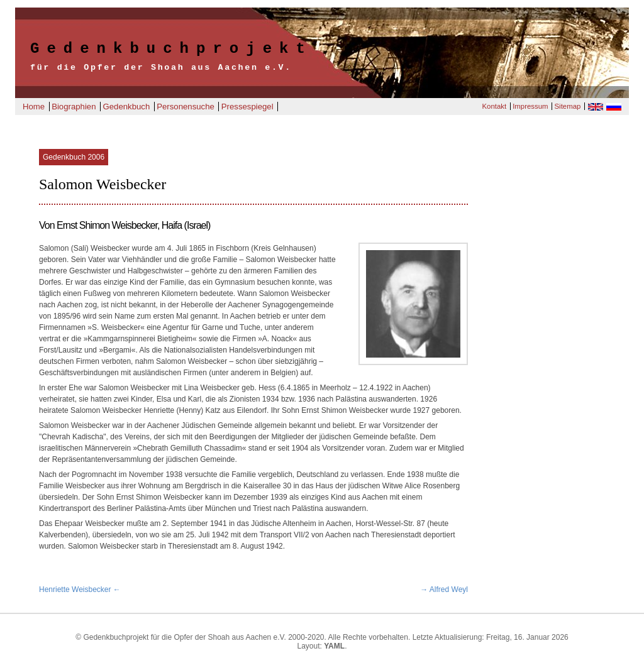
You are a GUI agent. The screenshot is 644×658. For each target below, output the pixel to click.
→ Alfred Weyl (444, 589)
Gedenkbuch (126, 107)
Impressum (530, 106)
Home (34, 107)
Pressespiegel (247, 107)
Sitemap (568, 106)
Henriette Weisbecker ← (80, 589)
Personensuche (186, 107)
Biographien (74, 107)
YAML (334, 646)
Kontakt (494, 106)
